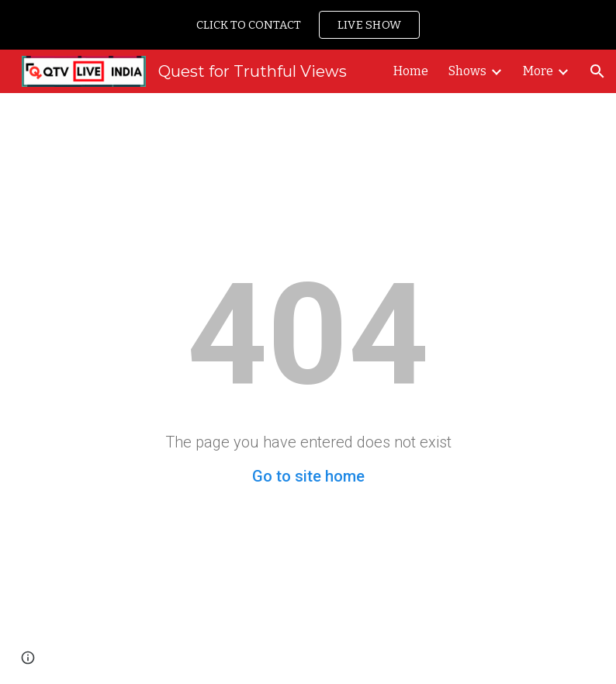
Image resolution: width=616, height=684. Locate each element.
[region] (308, 25)
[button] (597, 71)
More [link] (538, 71)
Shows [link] (467, 71)
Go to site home (308, 476)
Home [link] (411, 71)
